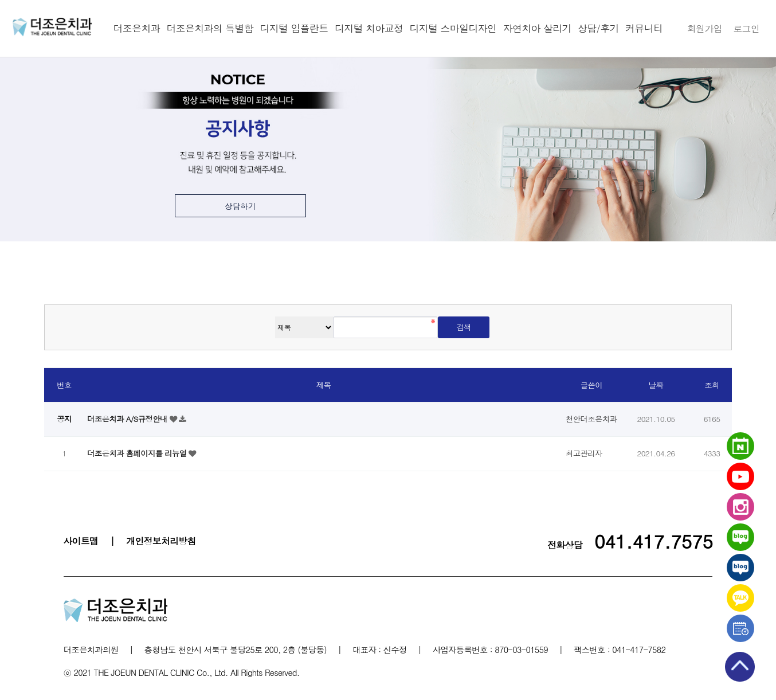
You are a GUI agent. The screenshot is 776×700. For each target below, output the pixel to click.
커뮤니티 (644, 28)
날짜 (656, 385)
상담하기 (240, 206)
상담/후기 (598, 28)
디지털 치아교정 (369, 28)
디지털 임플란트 (294, 28)
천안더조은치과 (52, 27)
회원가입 (705, 28)
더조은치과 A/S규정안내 (128, 419)
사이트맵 (81, 541)
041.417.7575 (654, 541)
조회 (712, 385)
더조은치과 (137, 28)
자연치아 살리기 (537, 28)
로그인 (746, 28)
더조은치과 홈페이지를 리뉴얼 (138, 453)
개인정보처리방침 (161, 541)
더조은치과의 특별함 (210, 28)
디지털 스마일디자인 (453, 28)
